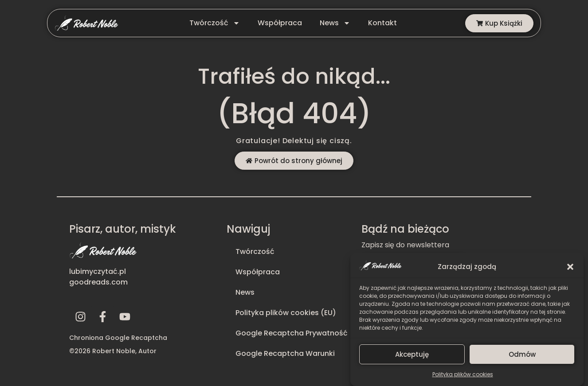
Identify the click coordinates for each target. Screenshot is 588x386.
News (335, 23)
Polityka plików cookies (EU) (286, 313)
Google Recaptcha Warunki (285, 353)
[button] (570, 271)
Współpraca (280, 23)
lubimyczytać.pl (98, 271)
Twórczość (215, 23)
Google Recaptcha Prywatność (292, 333)
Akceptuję (412, 358)
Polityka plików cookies (463, 378)
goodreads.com (98, 282)
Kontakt (382, 23)
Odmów (522, 358)
